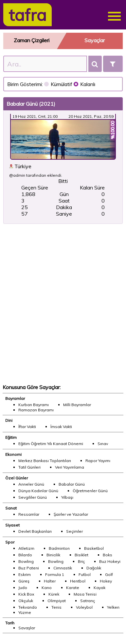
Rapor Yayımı (98, 461)
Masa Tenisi (85, 594)
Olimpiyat (57, 601)
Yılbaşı (67, 497)
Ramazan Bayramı (36, 410)
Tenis (56, 607)
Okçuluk (26, 601)
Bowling (26, 561)
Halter (50, 581)
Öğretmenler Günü (90, 491)
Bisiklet (81, 555)
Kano (47, 588)
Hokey (106, 581)
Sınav (103, 444)
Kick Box (26, 594)
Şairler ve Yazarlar (71, 514)
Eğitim (11, 437)
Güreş (24, 581)
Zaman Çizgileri (32, 40)
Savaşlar (27, 628)
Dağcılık (94, 568)
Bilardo (25, 555)
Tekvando (28, 607)
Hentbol (78, 581)
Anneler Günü (31, 484)
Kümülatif (59, 84)
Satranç (88, 601)
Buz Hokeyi (110, 561)
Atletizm (26, 548)
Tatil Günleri (29, 467)
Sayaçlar (95, 40)
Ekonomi (13, 454)
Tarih (10, 623)
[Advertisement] (62, 304)
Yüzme (25, 612)
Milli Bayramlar (77, 405)
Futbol (85, 574)
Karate (73, 588)
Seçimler (74, 531)
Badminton (59, 548)
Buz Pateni (29, 568)
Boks (108, 555)
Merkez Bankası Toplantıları (45, 461)
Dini (9, 420)
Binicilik (53, 555)
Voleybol (84, 607)
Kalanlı (84, 84)
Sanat (11, 508)
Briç (81, 561)
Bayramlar (15, 398)
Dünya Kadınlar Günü (38, 491)
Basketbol (94, 548)
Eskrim (25, 574)
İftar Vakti (27, 427)
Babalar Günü (72, 484)
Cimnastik (63, 568)
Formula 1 (55, 574)
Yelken (113, 607)
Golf (109, 574)
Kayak (99, 588)
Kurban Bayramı (34, 405)
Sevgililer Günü (33, 497)
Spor (10, 542)
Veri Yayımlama (70, 467)
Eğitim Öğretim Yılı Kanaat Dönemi (51, 444)
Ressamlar (29, 514)
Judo (23, 588)
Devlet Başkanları (35, 531)
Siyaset (12, 525)
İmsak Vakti (61, 427)
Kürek (54, 594)
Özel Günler (17, 478)
